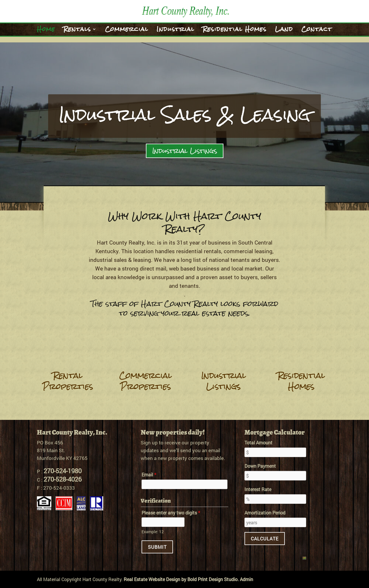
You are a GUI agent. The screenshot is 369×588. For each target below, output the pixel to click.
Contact (317, 31)
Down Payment (260, 466)
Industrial (175, 31)
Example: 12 (153, 532)
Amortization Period (265, 513)
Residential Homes (235, 31)
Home (46, 31)
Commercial (127, 31)
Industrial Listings (185, 151)
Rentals (77, 31)
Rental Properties (68, 381)
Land (284, 31)
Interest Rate (258, 489)
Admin (246, 579)
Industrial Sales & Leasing (185, 115)
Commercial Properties (146, 381)
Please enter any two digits (171, 513)
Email (149, 475)
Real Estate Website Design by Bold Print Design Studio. (181, 579)
